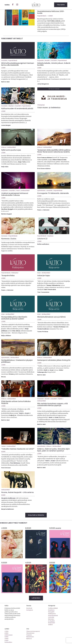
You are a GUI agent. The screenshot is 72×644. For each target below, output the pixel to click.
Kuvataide (4, 106)
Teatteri (60, 399)
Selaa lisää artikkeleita (36, 515)
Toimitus (29, 635)
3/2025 (6, 640)
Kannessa (4, 236)
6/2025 (3, 452)
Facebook (29, 608)
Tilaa (61, 5)
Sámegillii (51, 612)
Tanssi (18, 191)
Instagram (30, 610)
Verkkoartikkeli (12, 147)
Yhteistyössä (41, 105)
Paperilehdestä (42, 16)
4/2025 (6, 639)
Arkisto (50, 625)
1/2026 (3, 68)
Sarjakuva (50, 236)
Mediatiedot (30, 637)
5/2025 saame (9, 635)
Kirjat (39, 273)
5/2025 (51, 16)
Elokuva (4, 147)
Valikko (7, 5)
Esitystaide (40, 61)
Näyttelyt (11, 106)
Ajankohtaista (41, 191)
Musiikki (47, 61)
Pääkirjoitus (15, 273)
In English (51, 621)
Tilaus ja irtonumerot (33, 631)
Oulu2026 (4, 61)
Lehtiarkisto (36, 598)
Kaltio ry (29, 639)
